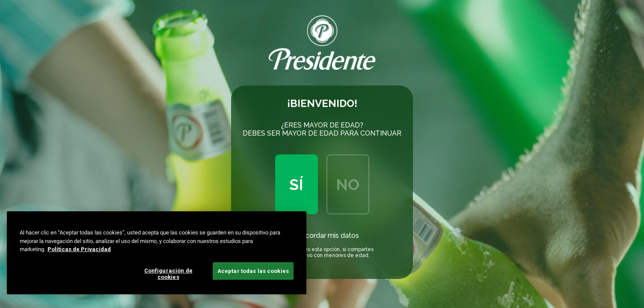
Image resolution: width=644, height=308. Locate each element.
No (348, 184)
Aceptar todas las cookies (253, 271)
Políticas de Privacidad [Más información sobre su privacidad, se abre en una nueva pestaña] (79, 249)
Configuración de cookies (168, 274)
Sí (296, 184)
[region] (157, 253)
